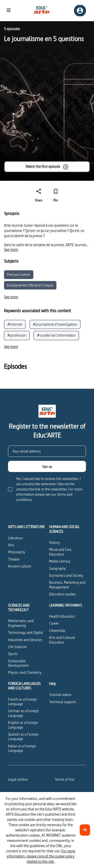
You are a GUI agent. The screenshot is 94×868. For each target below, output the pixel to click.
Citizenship (57, 630)
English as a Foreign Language (23, 725)
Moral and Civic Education (60, 552)
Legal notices (18, 779)
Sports (13, 654)
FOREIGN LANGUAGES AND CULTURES (24, 686)
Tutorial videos (60, 695)
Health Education (62, 616)
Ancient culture (20, 566)
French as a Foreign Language (23, 702)
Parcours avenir (19, 274)
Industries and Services (25, 640)
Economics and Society (66, 575)
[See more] (11, 250)
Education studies (62, 594)
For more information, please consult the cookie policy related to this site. (41, 856)
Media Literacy (60, 561)
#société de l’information (56, 335)
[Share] (39, 194)
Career (54, 623)
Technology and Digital (25, 632)
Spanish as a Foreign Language (23, 736)
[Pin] (56, 194)
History (55, 542)
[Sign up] (47, 466)
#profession (17, 335)
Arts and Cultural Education (62, 640)
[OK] (85, 830)
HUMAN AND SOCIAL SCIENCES (64, 529)
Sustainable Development (18, 663)
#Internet (15, 324)
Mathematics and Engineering (21, 623)
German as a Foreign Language (23, 713)
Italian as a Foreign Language (22, 748)
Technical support (63, 702)
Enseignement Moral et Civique (30, 285)
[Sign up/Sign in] (80, 11)
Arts (11, 545)
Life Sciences (17, 647)
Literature (15, 538)
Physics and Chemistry (25, 672)
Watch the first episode (47, 167)
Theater (14, 559)
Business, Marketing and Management (67, 585)
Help (53, 684)
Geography (58, 568)
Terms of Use (65, 779)
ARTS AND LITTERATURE (26, 527)
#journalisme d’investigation (55, 324)
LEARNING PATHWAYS (66, 605)
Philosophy (17, 552)
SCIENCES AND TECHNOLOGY (19, 608)
